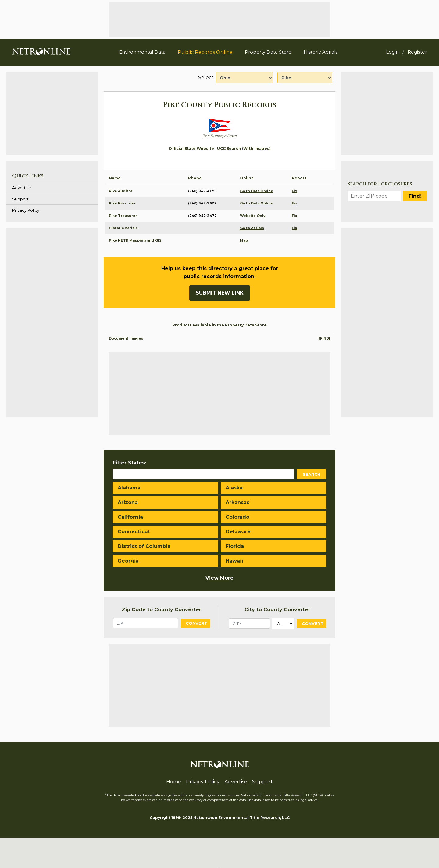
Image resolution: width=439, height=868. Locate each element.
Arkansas (237, 502)
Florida (235, 546)
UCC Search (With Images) (244, 148)
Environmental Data (142, 52)
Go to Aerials (252, 228)
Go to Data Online (257, 191)
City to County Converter (277, 610)
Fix (294, 191)
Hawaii (234, 561)
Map (244, 240)
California (130, 517)
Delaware (238, 532)
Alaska (234, 488)
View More (220, 578)
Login (392, 52)
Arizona (128, 502)
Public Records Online (205, 52)
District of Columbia (144, 546)
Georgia (128, 561)
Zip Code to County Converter (161, 610)
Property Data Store (268, 52)
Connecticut (134, 532)
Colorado (237, 517)
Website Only (253, 216)
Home (174, 782)
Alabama (129, 488)
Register (417, 52)
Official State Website (191, 148)
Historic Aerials (321, 52)
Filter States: (129, 463)
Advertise (22, 188)
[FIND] (325, 338)
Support (20, 199)
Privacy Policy (26, 210)
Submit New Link (220, 293)
